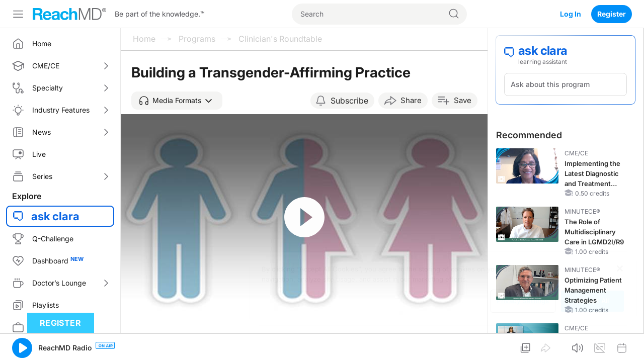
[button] (177, 101)
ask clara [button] (55, 216)
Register (612, 14)
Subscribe (349, 101)
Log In (571, 14)
